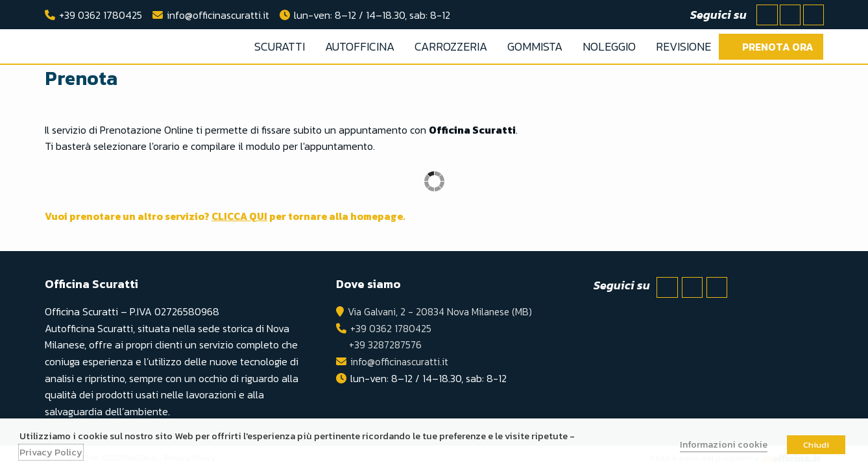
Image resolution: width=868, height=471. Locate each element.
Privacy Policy (51, 452)
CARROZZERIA (451, 46)
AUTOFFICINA (360, 46)
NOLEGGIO (609, 46)
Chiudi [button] (816, 445)
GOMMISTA (535, 46)
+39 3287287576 (383, 344)
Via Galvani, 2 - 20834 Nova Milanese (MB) (440, 311)
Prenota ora (778, 47)
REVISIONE (683, 46)
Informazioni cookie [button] (724, 444)
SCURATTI (280, 46)
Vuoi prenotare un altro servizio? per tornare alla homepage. (235, 216)
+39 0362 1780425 (101, 15)
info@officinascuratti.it (218, 15)
